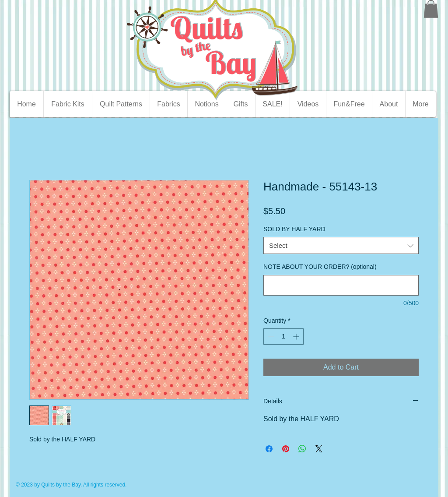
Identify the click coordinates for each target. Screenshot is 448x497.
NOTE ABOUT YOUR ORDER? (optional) (320, 267)
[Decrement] (270, 337)
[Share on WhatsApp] (302, 449)
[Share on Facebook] (269, 449)
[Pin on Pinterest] (286, 449)
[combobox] (341, 245)
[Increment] (297, 337)
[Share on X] (319, 449)
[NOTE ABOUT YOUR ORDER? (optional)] (341, 285)
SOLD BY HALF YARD (294, 229)
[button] (431, 9)
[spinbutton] (283, 337)
